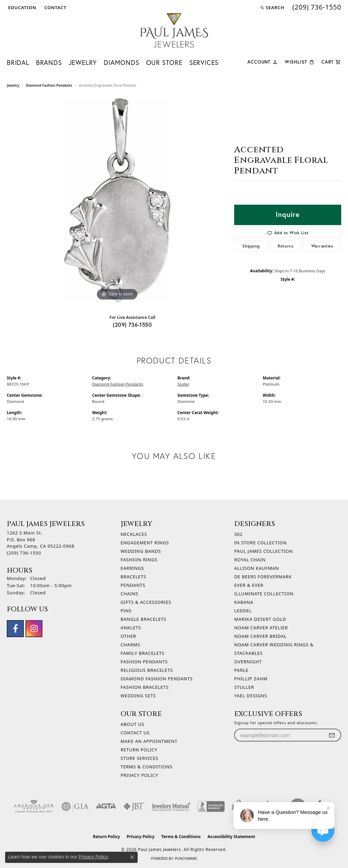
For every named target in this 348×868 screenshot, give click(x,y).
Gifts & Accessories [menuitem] (146, 602)
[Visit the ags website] (34, 806)
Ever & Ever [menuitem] (249, 585)
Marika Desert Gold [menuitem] (260, 619)
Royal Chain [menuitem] (250, 560)
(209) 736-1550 (132, 325)
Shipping (251, 246)
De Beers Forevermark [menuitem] (263, 577)
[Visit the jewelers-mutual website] (171, 806)
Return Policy (139, 750)
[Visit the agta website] (106, 806)
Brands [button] (49, 63)
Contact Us (135, 733)
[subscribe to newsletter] (332, 735)
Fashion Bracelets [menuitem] (145, 687)
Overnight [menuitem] (248, 662)
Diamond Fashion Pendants (49, 85)
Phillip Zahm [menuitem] (251, 679)
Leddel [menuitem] (243, 611)
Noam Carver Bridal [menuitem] (260, 636)
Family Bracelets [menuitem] (143, 653)
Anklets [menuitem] (131, 628)
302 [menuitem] (238, 534)
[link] (55, 7)
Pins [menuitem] (126, 611)
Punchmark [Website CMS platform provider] (186, 858)
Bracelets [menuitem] (134, 577)
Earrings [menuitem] (132, 568)
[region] (117, 200)
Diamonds (121, 63)
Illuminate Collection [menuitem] (264, 594)
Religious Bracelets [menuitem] (147, 670)
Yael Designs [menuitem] (251, 696)
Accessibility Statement (231, 837)
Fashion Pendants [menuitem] (144, 662)
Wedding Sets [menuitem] (138, 696)
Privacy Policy (140, 775)
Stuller (183, 384)
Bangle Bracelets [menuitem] (144, 619)
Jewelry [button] (83, 63)
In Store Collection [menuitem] (260, 543)
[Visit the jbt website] (134, 806)
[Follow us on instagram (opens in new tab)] (34, 629)
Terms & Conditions (147, 767)
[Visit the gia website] (75, 806)
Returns (285, 246)
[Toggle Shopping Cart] (331, 61)
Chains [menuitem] (129, 594)
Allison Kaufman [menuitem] (256, 568)
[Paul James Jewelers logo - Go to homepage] (174, 30)
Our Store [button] (164, 63)
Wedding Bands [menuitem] (141, 551)
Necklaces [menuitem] (134, 534)
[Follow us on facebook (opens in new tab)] (15, 629)
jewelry (13, 85)
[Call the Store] (24, 553)
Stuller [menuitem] (244, 687)
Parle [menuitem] (241, 670)
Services (204, 63)
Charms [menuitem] (130, 645)
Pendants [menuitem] (133, 585)
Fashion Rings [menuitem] (139, 560)
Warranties (322, 246)
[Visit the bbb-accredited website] (211, 806)
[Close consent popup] (132, 857)
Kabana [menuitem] (244, 602)
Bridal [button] (18, 63)
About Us (133, 724)
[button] (22, 7)
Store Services (140, 758)
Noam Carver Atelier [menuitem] (261, 628)
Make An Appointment (149, 741)
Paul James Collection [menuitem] (263, 551)
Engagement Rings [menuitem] (145, 543)
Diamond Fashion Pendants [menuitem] (157, 679)
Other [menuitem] (128, 636)
